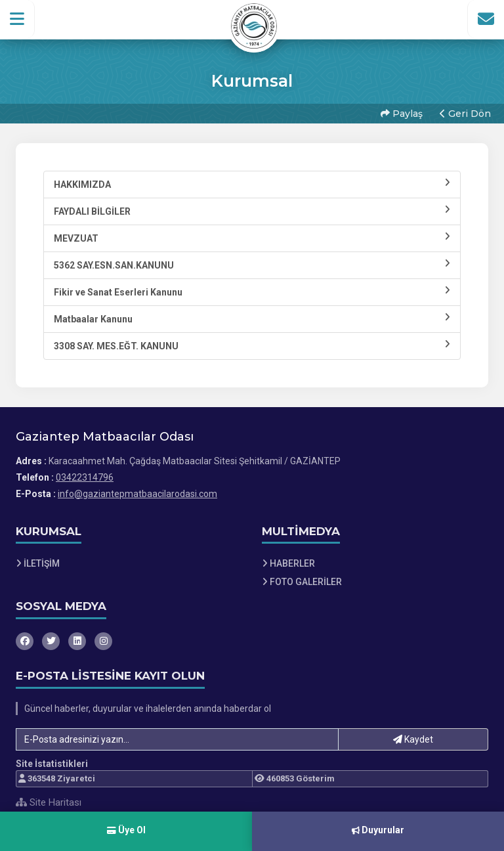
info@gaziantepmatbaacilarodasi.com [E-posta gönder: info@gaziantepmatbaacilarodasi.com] (137, 494)
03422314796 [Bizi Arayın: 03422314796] (85, 477)
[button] (17, 19)
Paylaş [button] (402, 114)
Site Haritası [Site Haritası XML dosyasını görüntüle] (49, 802)
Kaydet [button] (413, 739)
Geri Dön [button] (465, 114)
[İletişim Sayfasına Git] (486, 19)
